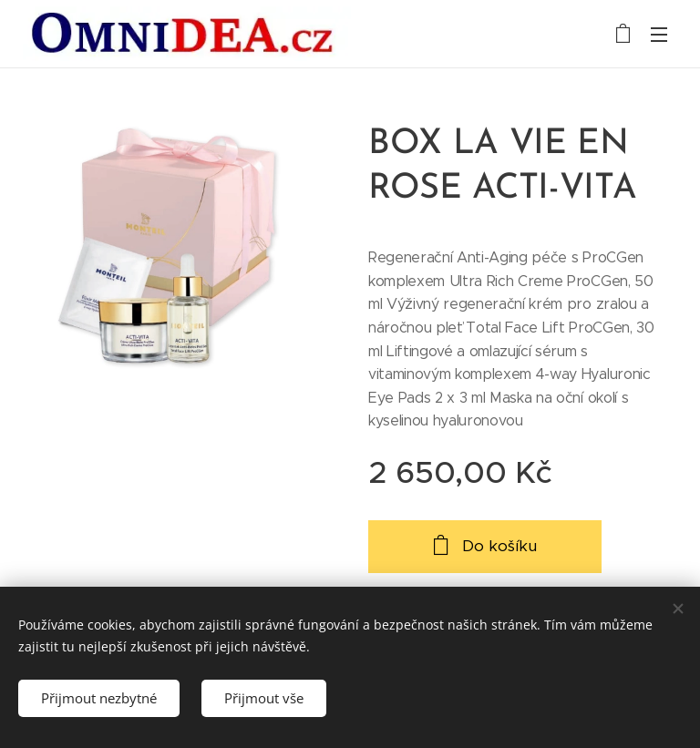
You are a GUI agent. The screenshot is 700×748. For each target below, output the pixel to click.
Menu (659, 35)
